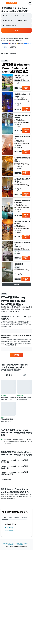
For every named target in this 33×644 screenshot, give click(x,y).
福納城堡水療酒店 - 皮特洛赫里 (22, 95)
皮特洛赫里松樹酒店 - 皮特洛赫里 (22, 223)
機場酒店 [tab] (17, 518)
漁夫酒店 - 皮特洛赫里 (21, 76)
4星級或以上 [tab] (9, 375)
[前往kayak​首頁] (11, 3)
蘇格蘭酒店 (11, 545)
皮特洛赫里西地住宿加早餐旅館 (22, 180)
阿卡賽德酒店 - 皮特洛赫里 (22, 244)
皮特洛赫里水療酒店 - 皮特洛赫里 (22, 116)
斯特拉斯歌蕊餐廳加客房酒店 (22, 159)
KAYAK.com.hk (6, 543)
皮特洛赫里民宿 (9, 528)
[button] (3, 3)
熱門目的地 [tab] (25, 518)
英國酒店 (26, 543)
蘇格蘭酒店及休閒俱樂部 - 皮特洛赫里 (22, 201)
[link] (17, 355)
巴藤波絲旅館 (19, 264)
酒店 (13, 543)
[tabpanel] (16, 401)
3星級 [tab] (24, 375)
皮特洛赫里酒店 (19, 545)
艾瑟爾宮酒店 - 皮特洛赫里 (22, 138)
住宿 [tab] (5, 518)
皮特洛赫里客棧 (9, 530)
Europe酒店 (19, 543)
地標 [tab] (10, 518)
